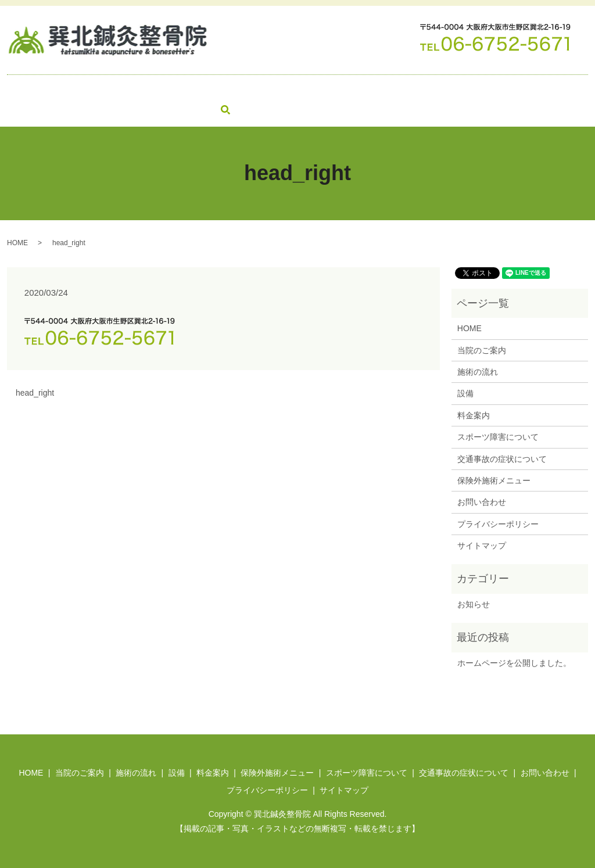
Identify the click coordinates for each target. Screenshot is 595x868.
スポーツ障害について (410, 89)
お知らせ (474, 603)
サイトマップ (482, 545)
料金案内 (241, 89)
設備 (198, 89)
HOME (29, 89)
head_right (35, 392)
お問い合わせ (41, 109)
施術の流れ (149, 89)
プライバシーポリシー (498, 523)
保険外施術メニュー (314, 89)
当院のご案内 (85, 89)
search (84, 109)
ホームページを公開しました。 (514, 662)
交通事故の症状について (515, 89)
